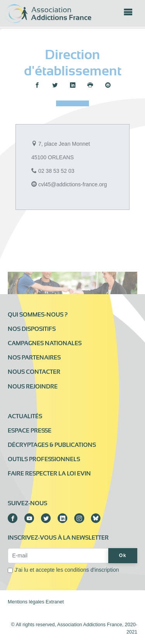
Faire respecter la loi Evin (49, 474)
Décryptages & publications (52, 445)
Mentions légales (26, 602)
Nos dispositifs (32, 329)
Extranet (55, 602)
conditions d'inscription (92, 570)
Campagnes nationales (45, 343)
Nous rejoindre (33, 387)
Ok (123, 555)
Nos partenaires (34, 358)
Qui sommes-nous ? (38, 315)
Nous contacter (34, 372)
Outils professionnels (44, 459)
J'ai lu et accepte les (67, 570)
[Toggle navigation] (128, 14)
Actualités (25, 416)
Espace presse (30, 431)
